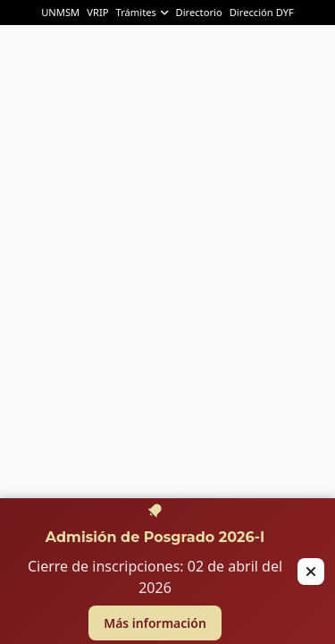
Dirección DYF (262, 12)
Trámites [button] (142, 12)
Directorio (198, 12)
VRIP (97, 12)
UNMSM (60, 12)
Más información (155, 623)
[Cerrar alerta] (311, 572)
